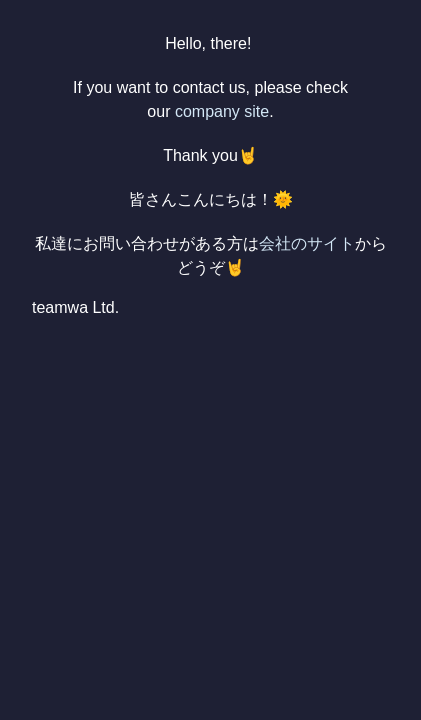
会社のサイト (307, 243)
